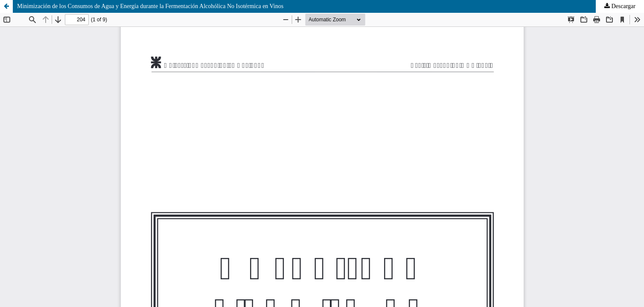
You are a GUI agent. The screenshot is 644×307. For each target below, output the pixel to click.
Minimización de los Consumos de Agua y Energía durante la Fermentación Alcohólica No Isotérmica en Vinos (150, 6)
